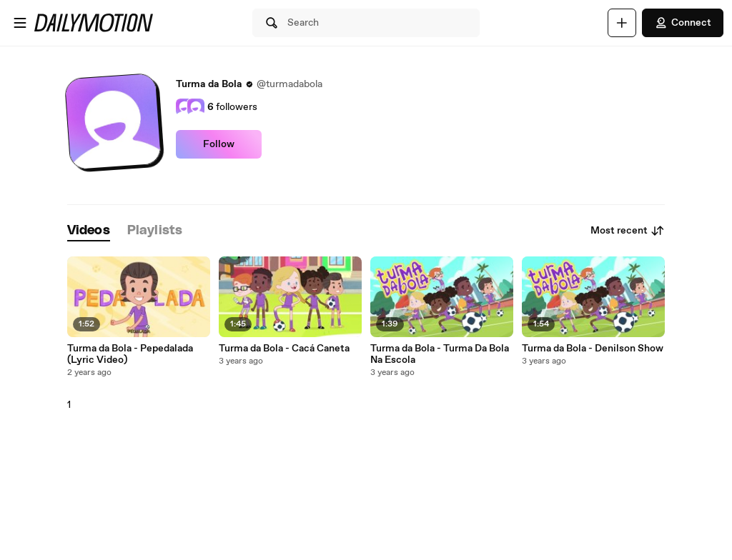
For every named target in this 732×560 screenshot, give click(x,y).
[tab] (89, 231)
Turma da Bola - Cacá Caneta (284, 349)
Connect (683, 23)
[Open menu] (20, 23)
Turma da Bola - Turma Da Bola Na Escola (440, 354)
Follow (219, 144)
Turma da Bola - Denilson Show (593, 349)
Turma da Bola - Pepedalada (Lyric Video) (130, 354)
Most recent (628, 231)
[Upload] (622, 23)
